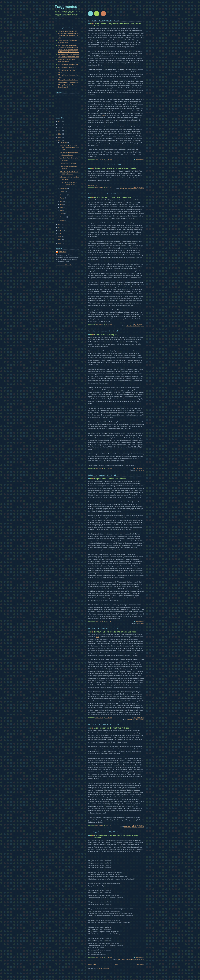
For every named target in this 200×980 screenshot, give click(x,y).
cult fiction (129, 326)
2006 (60, 240)
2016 (60, 128)
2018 (60, 121)
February (63, 217)
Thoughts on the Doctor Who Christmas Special (115, 168)
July (61, 201)
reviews (135, 189)
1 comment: (140, 160)
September (64, 195)
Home (116, 964)
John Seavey (63, 252)
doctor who (123, 189)
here (103, 115)
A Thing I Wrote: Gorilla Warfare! (68, 64)
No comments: (139, 718)
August (62, 198)
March (62, 214)
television (141, 189)
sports (142, 623)
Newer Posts (92, 964)
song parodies (140, 959)
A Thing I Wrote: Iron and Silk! (67, 67)
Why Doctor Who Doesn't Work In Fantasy (113, 197)
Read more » (92, 186)
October (63, 192)
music (132, 959)
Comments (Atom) (103, 968)
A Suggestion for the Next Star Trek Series (113, 728)
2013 (60, 137)
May (61, 207)
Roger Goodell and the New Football (110, 479)
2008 (60, 234)
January (63, 220)
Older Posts (140, 964)
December (63, 143)
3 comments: (140, 468)
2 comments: (140, 187)
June (62, 204)
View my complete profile (64, 265)
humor (130, 189)
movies (138, 470)
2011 (60, 224)
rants (142, 326)
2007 (60, 237)
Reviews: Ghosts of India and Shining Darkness (115, 632)
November (63, 189)
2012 (60, 140)
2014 (60, 134)
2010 (60, 227)
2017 (60, 125)
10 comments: (139, 825)
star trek (135, 827)
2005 (60, 243)
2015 (60, 131)
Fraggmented (66, 7)
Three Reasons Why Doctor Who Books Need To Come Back (69, 147)
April (62, 211)
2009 (60, 230)
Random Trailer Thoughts (105, 335)
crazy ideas (128, 827)
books (129, 719)
